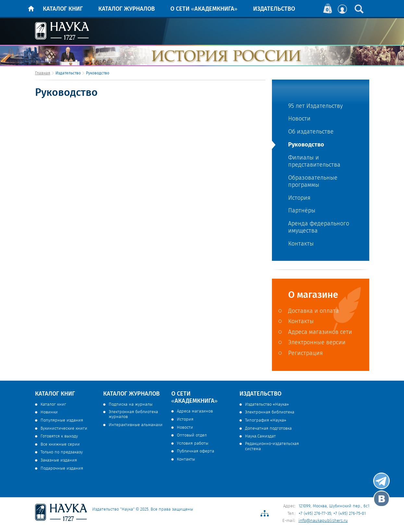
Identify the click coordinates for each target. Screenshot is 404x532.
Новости (299, 119)
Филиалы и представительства (314, 162)
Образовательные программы (313, 182)
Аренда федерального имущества (319, 228)
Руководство (306, 145)
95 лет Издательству (315, 106)
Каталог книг (63, 9)
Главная (43, 73)
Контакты (301, 244)
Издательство (274, 9)
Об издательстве (311, 132)
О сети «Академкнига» (204, 9)
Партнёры (302, 211)
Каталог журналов (127, 9)
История (299, 198)
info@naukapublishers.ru (323, 521)
